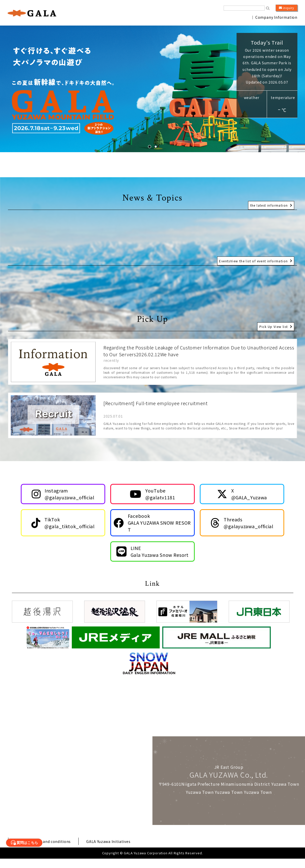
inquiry (286, 8)
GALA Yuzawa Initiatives (117, 851)
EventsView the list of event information (252, 258)
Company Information (276, 17)
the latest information (268, 202)
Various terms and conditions (46, 851)
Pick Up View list (273, 324)
